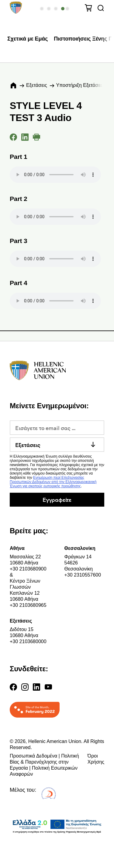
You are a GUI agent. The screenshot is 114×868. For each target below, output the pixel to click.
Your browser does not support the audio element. (55, 175)
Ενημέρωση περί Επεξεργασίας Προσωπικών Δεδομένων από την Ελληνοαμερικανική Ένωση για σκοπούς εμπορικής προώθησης (53, 482)
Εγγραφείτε (57, 500)
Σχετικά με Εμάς (28, 39)
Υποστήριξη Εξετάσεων (81, 85)
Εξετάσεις (37, 85)
